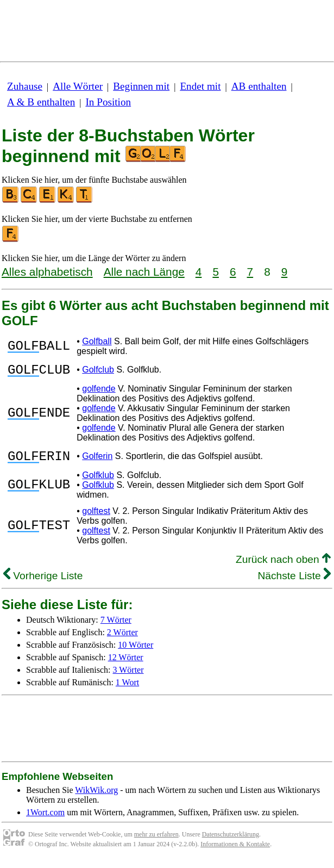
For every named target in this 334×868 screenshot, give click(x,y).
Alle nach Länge (144, 272)
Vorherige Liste (43, 582)
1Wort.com (45, 819)
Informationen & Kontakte (235, 851)
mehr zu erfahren (156, 841)
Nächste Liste (294, 582)
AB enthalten (259, 86)
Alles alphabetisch (47, 272)
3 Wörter (128, 676)
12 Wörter (126, 664)
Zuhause (25, 86)
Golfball (97, 341)
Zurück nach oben (283, 566)
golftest (96, 517)
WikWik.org (96, 796)
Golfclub (98, 371)
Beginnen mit (141, 86)
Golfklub (98, 482)
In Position (108, 102)
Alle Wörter (78, 86)
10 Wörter (136, 651)
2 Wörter (122, 639)
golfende (99, 392)
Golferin (97, 461)
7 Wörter (116, 626)
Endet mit (200, 86)
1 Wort (127, 689)
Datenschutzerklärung (231, 841)
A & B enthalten (41, 102)
